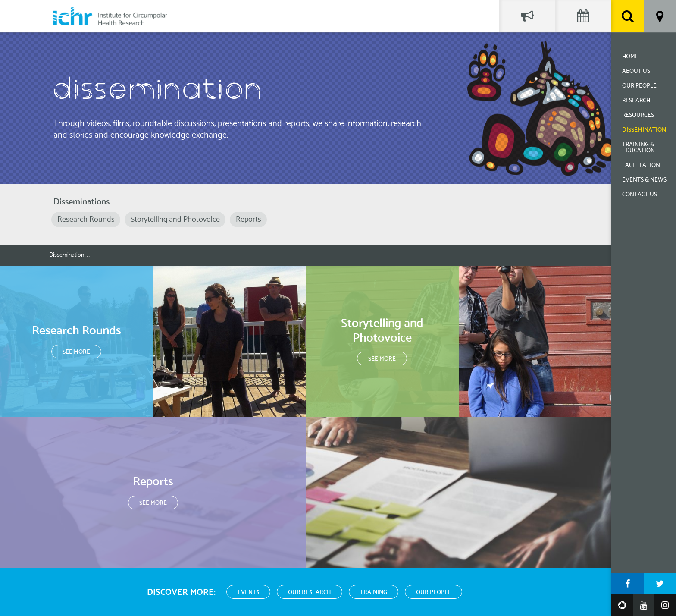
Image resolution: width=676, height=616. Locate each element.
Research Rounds (86, 220)
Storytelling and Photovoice (175, 220)
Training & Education (638, 148)
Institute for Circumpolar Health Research (110, 16)
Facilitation (641, 165)
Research (636, 101)
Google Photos (622, 605)
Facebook (627, 584)
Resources (638, 115)
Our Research (310, 592)
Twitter (660, 584)
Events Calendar (583, 16)
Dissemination (644, 130)
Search (627, 16)
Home (630, 57)
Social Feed (527, 16)
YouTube (644, 605)
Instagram (665, 605)
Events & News (644, 180)
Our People (639, 86)
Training (374, 592)
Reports (249, 220)
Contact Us (640, 195)
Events (248, 592)
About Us (636, 71)
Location (660, 16)
